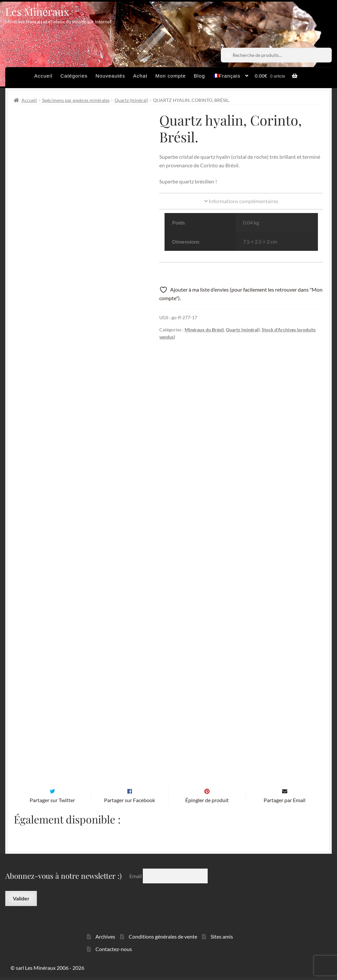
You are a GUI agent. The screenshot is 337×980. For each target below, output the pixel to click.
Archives (105, 939)
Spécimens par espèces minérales (76, 100)
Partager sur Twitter (52, 803)
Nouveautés (110, 76)
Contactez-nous (114, 952)
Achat (140, 76)
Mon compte (171, 76)
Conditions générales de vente (163, 939)
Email (136, 878)
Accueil (43, 76)
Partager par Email (285, 803)
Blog (199, 76)
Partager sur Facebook (130, 803)
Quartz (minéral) (131, 100)
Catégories (74, 76)
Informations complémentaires (241, 201)
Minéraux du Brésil (204, 330)
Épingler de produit (207, 803)
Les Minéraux (37, 11)
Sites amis (222, 939)
